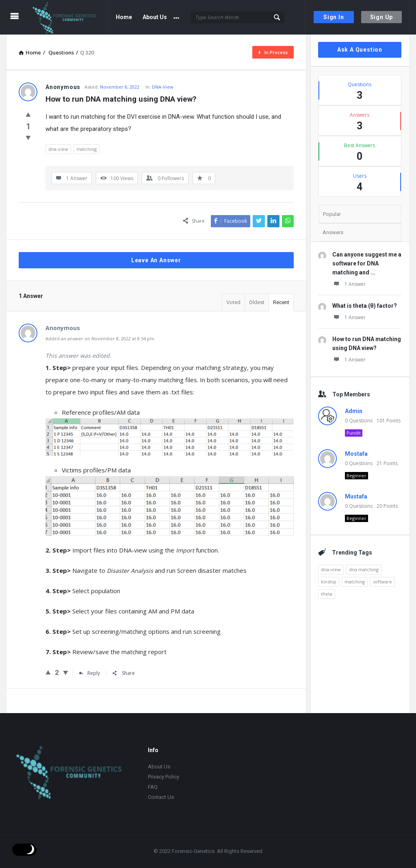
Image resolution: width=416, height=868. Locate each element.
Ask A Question (360, 50)
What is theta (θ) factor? (365, 306)
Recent (281, 302)
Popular (332, 214)
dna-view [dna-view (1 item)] (331, 569)
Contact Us (161, 797)
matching (87, 149)
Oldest (257, 302)
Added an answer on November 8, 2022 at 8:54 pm (100, 338)
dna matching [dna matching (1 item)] (364, 569)
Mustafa (356, 496)
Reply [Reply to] (89, 673)
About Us (155, 17)
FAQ (153, 787)
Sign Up (382, 17)
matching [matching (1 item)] (355, 582)
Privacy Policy (164, 777)
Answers (333, 232)
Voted (233, 302)
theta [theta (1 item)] (327, 594)
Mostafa (356, 454)
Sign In (334, 17)
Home (124, 17)
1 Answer (349, 284)
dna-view (58, 149)
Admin (354, 411)
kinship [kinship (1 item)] (329, 582)
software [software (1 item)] (382, 582)
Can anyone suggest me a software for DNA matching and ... (367, 263)
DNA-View (163, 87)
